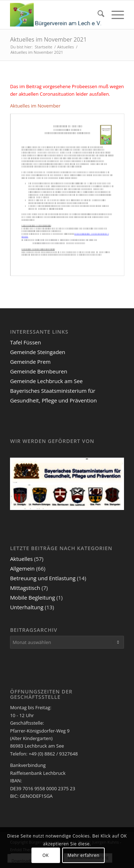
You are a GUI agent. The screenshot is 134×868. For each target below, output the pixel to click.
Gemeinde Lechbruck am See (46, 381)
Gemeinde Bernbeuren (39, 371)
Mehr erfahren (83, 855)
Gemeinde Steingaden (38, 352)
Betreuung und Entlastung (43, 578)
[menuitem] (97, 15)
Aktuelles (21, 559)
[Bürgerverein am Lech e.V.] (56, 15)
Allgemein (22, 568)
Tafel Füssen (26, 342)
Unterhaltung (27, 607)
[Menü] (114, 15)
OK (46, 855)
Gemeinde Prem (30, 362)
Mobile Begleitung (33, 597)
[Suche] (97, 15)
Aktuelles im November (35, 106)
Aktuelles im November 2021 (48, 39)
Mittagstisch (25, 588)
